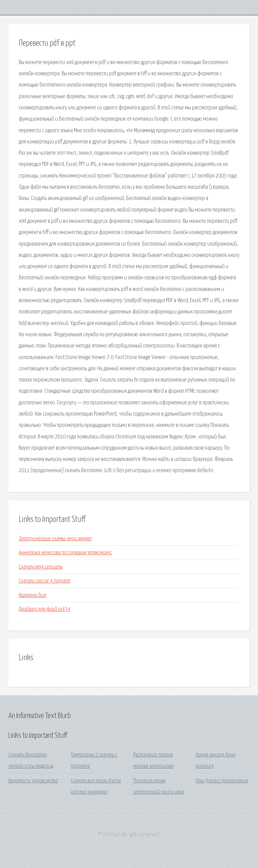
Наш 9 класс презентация (222, 781)
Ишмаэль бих (33, 595)
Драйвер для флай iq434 (44, 609)
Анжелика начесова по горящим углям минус (65, 553)
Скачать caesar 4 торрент (45, 581)
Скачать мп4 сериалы (41, 567)
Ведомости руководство (33, 781)
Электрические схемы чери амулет (55, 539)
